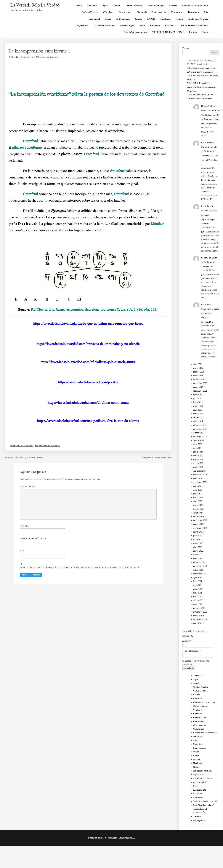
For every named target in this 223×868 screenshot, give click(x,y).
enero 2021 (198, 604)
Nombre (25, 526)
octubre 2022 (199, 524)
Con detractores (200, 718)
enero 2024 (198, 467)
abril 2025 (198, 410)
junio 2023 (198, 494)
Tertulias (193, 32)
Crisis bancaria (159, 12)
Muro (142, 25)
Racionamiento (200, 790)
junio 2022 (198, 539)
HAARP (151, 19)
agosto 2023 (198, 486)
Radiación (155, 25)
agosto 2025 (198, 395)
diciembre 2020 (200, 608)
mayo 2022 (198, 543)
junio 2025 (198, 402)
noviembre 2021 (200, 566)
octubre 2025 (199, 387)
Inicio (79, 6)
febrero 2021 (199, 600)
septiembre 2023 (200, 482)
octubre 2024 (199, 433)
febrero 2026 (199, 372)
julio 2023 (198, 490)
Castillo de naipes (156, 6)
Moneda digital (127, 25)
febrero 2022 (199, 555)
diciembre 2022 (200, 517)
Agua (105, 6)
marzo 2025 (198, 414)
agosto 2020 (198, 623)
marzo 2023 (198, 505)
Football (205, 258)
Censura (173, 6)
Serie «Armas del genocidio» (195, 25)
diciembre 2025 (200, 379)
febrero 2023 (199, 509)
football (204, 206)
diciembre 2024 (200, 425)
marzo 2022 (198, 551)
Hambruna (166, 19)
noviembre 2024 (200, 429)
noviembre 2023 (200, 475)
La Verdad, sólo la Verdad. (36, 5)
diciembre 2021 (200, 562)
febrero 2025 (199, 418)
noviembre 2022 (200, 520)
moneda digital (200, 782)
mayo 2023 (198, 498)
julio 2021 (198, 581)
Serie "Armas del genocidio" (205, 801)
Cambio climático (134, 6)
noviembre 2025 (200, 383)
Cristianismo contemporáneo (205, 733)
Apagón (117, 6)
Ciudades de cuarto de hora (195, 6)
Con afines (198, 714)
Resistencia (170, 25)
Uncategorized (199, 820)
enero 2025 (198, 421)
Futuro (108, 19)
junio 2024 (198, 448)
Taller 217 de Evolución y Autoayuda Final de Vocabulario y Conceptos (202, 87)
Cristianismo (177, 12)
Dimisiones (193, 12)
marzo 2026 (198, 368)
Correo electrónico (33, 539)
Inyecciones (83, 25)
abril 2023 (198, 501)
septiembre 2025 (200, 391)
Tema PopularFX (127, 838)
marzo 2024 (198, 459)
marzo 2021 (198, 597)
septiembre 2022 (200, 528)
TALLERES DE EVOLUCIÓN (168, 32)
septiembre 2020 (200, 619)
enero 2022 (198, 558)
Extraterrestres (123, 19)
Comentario (28, 487)
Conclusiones (125, 12)
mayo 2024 (198, 452)
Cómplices (108, 12)
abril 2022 (198, 547)
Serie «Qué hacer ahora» (135, 32)
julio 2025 (198, 398)
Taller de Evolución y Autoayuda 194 (209, 262)
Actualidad (92, 6)
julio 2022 (198, 536)
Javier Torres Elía (52, 57)
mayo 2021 (198, 589)
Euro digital (94, 19)
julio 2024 (198, 444)
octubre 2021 (199, 570)
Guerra (138, 19)
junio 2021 (198, 585)
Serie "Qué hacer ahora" (204, 805)
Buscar (186, 48)
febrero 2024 (199, 463)
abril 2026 (198, 364)
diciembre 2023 (200, 471)
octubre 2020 (199, 616)
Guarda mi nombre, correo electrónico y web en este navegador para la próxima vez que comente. (80, 568)
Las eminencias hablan (104, 25)
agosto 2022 (198, 532)
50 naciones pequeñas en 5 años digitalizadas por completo (209, 215)
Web (22, 551)
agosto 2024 (198, 440)
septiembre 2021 (200, 574)
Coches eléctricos (90, 12)
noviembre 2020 (200, 612)
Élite (206, 12)
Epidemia (56, 445)
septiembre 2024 (200, 437)
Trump (205, 32)
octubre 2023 (199, 478)
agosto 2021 (198, 578)
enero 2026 (198, 376)
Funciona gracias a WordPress (103, 838)
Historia (180, 19)
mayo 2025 (198, 406)
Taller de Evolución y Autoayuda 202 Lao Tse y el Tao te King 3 (210, 156)
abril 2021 (198, 593)
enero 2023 (198, 513)
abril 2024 (198, 456)
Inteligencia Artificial (198, 19)
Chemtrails (142, 12)
